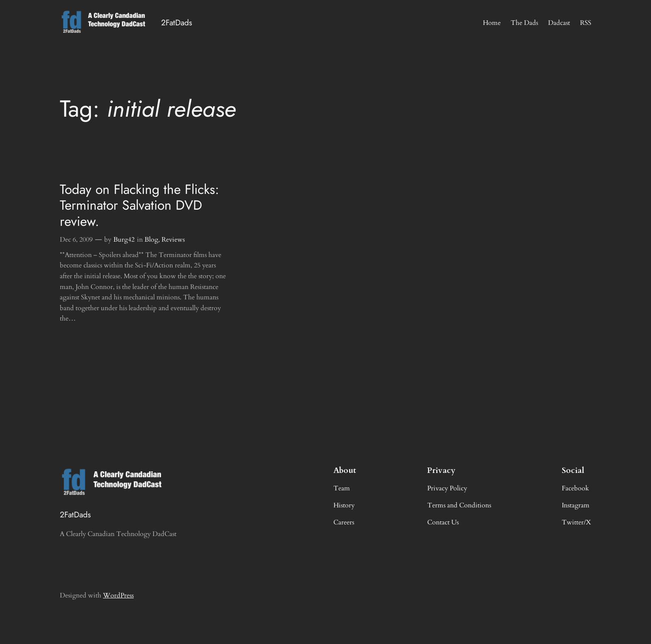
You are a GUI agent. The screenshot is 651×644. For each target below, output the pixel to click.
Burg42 (124, 240)
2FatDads (177, 22)
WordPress (118, 595)
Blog (151, 240)
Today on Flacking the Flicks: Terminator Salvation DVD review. (139, 205)
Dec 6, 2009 (76, 240)
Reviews (173, 240)
